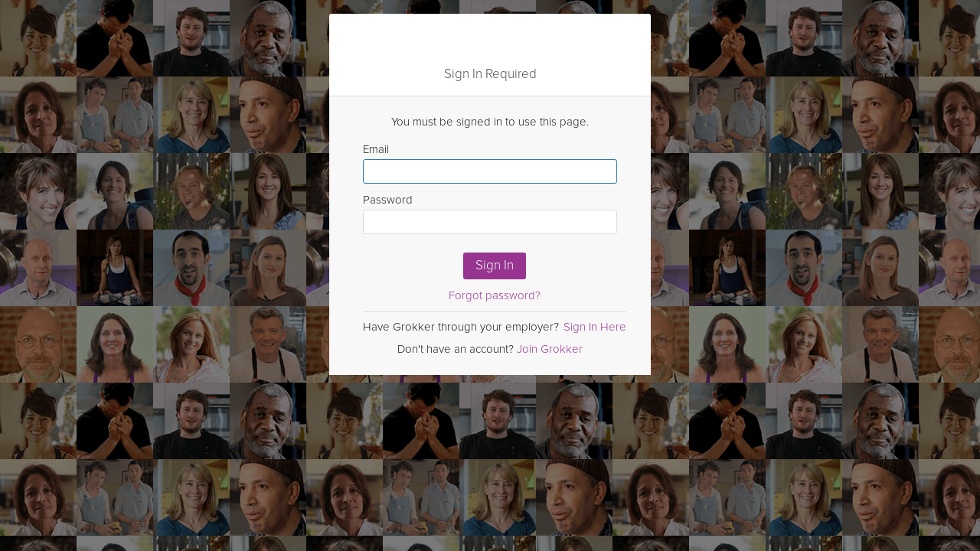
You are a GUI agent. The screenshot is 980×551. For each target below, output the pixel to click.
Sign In (495, 265)
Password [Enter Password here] (490, 214)
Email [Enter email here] (490, 163)
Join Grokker (550, 349)
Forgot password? (495, 295)
